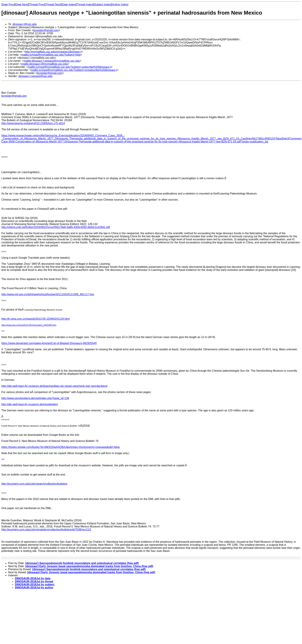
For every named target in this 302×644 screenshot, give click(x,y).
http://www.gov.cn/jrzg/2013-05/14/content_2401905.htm (29, 325)
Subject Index (102, 4)
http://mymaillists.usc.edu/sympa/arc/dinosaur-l (53, 52)
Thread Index (85, 4)
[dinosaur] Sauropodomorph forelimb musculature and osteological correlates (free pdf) (82, 563)
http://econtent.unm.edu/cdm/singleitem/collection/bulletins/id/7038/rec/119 (46, 530)
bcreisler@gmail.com (46, 30)
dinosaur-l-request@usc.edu (35, 76)
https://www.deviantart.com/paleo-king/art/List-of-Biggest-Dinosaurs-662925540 (49, 343)
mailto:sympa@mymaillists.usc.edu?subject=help (51, 55)
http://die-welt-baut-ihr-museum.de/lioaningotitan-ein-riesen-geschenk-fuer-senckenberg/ (54, 386)
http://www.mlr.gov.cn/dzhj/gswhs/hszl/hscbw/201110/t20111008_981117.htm (48, 294)
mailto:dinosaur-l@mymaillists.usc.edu (45, 64)
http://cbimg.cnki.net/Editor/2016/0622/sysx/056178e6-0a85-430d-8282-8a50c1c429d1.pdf (56, 227)
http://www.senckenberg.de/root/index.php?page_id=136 (35, 398)
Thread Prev (37, 4)
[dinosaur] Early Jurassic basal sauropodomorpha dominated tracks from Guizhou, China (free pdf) (89, 566)
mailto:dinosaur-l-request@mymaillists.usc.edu (52, 61)
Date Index (69, 4)
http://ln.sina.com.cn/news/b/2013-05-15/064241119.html (36, 319)
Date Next (22, 4)
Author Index (120, 4)
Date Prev (8, 4)
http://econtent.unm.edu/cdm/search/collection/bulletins (34, 484)
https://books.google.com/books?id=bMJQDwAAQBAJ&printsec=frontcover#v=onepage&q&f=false (61, 447)
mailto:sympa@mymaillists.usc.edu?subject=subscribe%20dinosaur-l (69, 67)
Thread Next (53, 4)
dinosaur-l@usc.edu (25, 24)
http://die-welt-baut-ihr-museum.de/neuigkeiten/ (30, 404)
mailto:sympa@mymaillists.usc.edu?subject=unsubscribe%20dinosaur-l (74, 70)
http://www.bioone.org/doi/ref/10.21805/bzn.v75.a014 (33, 123)
